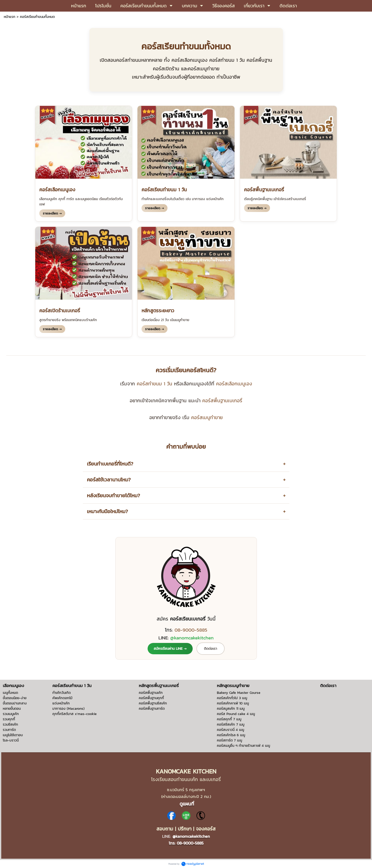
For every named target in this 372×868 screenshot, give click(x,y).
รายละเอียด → (52, 213)
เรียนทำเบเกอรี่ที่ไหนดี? (110, 464)
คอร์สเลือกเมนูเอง (234, 384)
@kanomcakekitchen (192, 638)
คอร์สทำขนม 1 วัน (155, 384)
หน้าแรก (10, 17)
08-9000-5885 (191, 630)
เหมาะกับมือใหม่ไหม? (107, 511)
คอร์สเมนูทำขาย (207, 417)
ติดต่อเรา (211, 649)
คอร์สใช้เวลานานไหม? (109, 480)
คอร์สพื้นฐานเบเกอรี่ (222, 400)
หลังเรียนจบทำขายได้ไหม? (113, 495)
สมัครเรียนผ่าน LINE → (170, 649)
